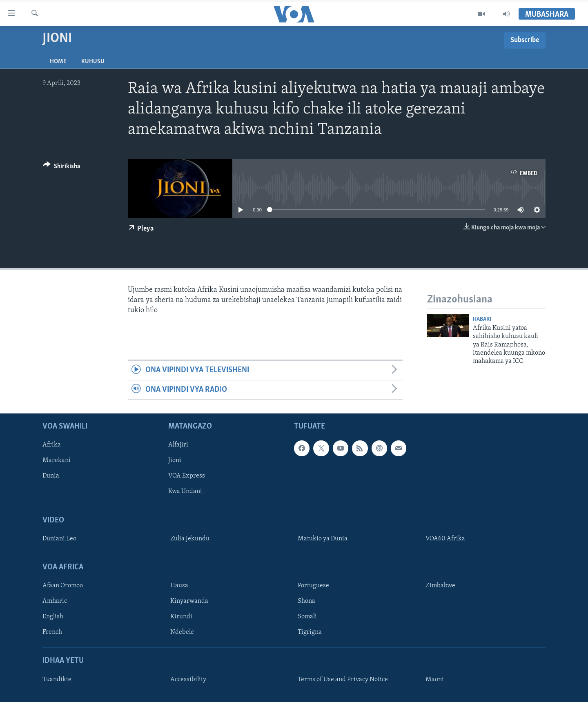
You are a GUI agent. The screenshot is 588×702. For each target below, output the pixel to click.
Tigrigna (310, 632)
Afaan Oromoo (63, 586)
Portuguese (313, 586)
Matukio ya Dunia (323, 539)
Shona (306, 601)
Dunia (51, 476)
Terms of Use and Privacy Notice (343, 680)
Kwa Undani (185, 492)
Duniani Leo (59, 539)
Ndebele (182, 632)
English (53, 617)
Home (58, 62)
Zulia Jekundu (190, 539)
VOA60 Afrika (445, 539)
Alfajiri (178, 445)
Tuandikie (57, 680)
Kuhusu (93, 62)
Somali (307, 617)
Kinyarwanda (189, 601)
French (52, 632)
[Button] (61, 168)
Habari (482, 319)
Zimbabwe (440, 586)
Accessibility (188, 680)
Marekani (57, 460)
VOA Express (187, 476)
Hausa (179, 586)
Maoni (435, 680)
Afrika (52, 445)
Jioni (175, 460)
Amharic (55, 601)
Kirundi (181, 617)
